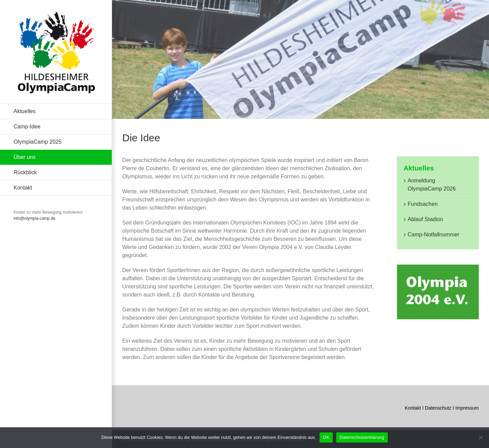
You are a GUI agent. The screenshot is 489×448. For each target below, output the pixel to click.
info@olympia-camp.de (34, 218)
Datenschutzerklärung (362, 437)
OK (326, 437)
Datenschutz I (440, 408)
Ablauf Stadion (425, 219)
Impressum (467, 408)
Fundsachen (423, 204)
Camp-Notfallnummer (434, 235)
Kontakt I (415, 408)
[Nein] (481, 437)
